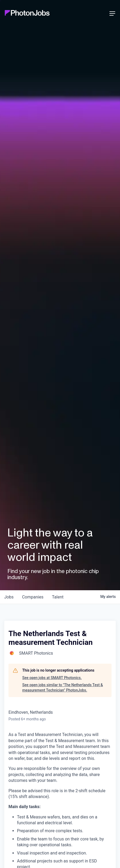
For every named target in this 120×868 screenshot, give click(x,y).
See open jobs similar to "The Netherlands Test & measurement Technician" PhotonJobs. (63, 688)
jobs (9, 597)
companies (33, 597)
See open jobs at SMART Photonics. (52, 678)
